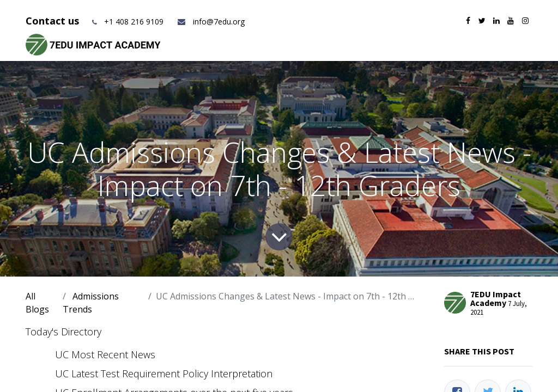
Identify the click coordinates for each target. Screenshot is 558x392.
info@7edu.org (211, 22)
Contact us (54, 21)
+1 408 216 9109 (134, 22)
